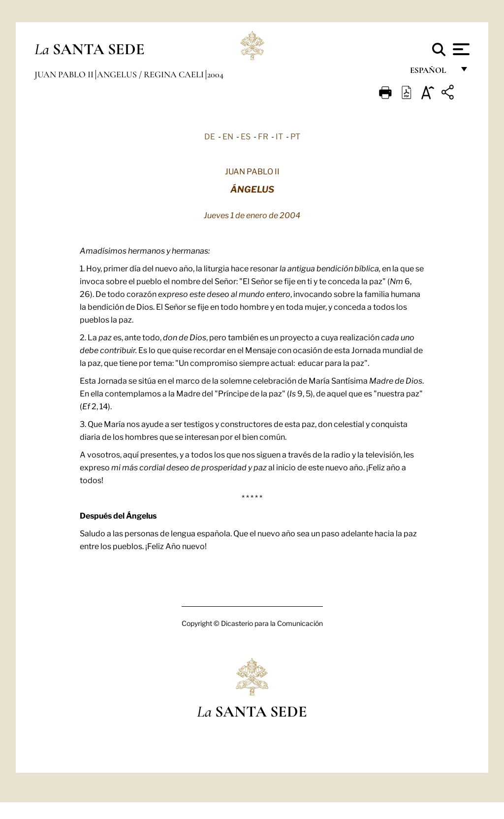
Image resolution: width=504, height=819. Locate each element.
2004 (215, 74)
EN (228, 136)
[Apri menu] (460, 49)
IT (279, 136)
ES (246, 136)
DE (210, 136)
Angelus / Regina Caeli (151, 74)
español (432, 73)
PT (295, 136)
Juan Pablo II (65, 74)
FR (263, 136)
